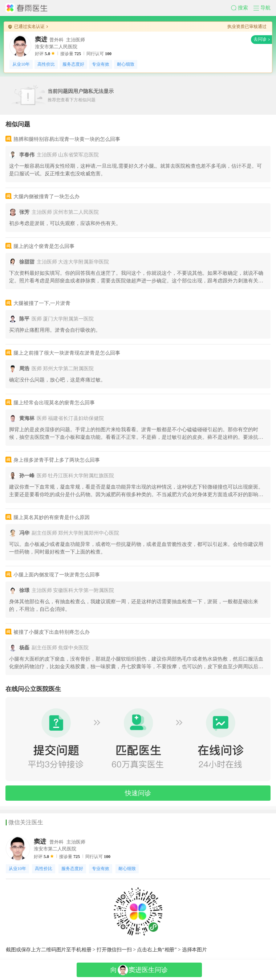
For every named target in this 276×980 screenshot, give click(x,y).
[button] (242, 8)
